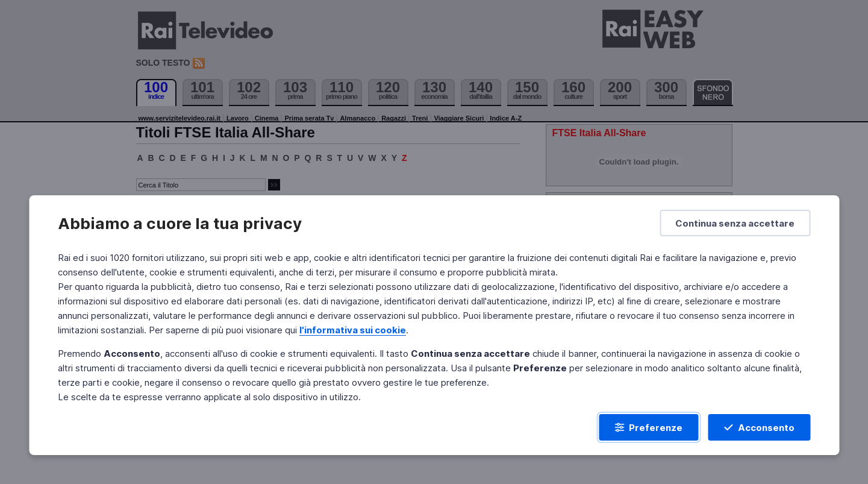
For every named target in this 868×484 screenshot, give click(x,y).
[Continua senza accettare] (735, 223)
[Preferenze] (648, 427)
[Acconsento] (759, 427)
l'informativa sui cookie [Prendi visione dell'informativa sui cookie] (353, 330)
